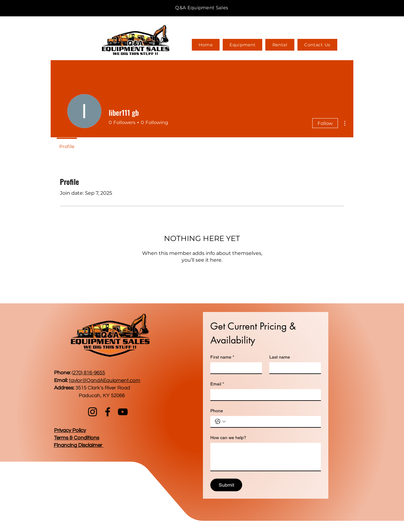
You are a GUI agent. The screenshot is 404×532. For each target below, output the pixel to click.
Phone (217, 411)
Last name (280, 357)
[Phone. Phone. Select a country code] (220, 422)
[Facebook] (108, 412)
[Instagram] (93, 412)
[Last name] (293, 368)
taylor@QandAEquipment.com (105, 380)
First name (222, 357)
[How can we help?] (266, 457)
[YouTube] (123, 412)
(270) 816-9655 (88, 373)
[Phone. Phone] (272, 422)
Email (217, 384)
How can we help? (228, 438)
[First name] (234, 368)
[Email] (264, 395)
